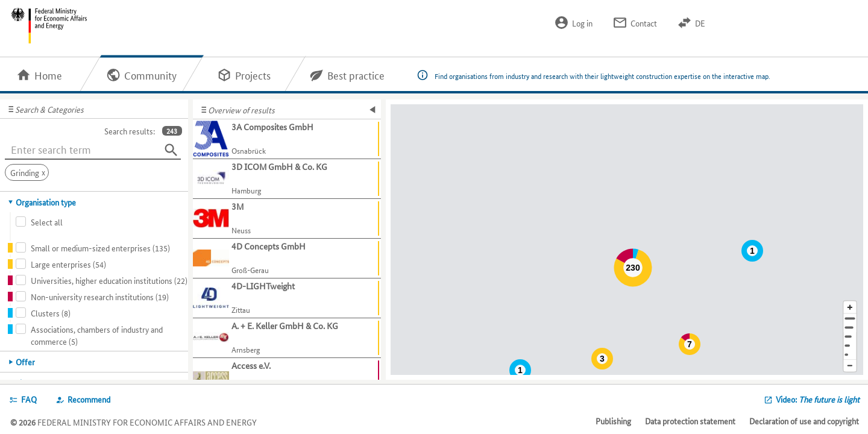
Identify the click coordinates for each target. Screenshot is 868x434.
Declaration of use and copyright (804, 421)
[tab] (94, 202)
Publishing (613, 421)
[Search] (171, 150)
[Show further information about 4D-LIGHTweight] (287, 298)
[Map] (627, 240)
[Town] (850, 328)
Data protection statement (690, 421)
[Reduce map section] (850, 366)
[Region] (850, 337)
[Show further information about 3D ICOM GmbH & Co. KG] (287, 179)
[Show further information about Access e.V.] (287, 378)
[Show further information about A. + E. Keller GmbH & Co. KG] (287, 338)
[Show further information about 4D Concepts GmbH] (287, 259)
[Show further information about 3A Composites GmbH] (287, 139)
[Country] (850, 346)
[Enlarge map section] (850, 307)
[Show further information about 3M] (287, 219)
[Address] (850, 319)
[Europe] (850, 355)
